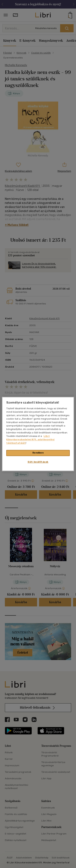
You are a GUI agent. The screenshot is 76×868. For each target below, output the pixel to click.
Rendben (38, 453)
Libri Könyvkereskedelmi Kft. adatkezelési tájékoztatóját (30, 440)
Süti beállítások (38, 462)
